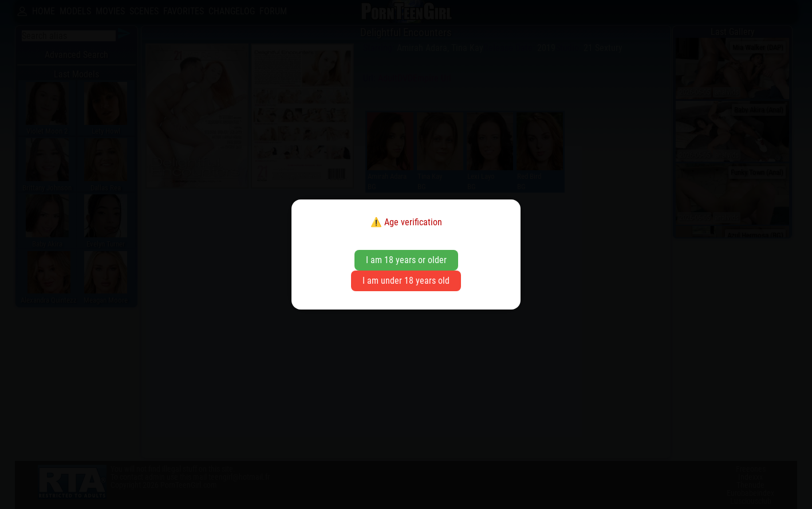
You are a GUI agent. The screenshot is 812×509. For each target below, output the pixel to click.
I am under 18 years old (406, 281)
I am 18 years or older (406, 260)
